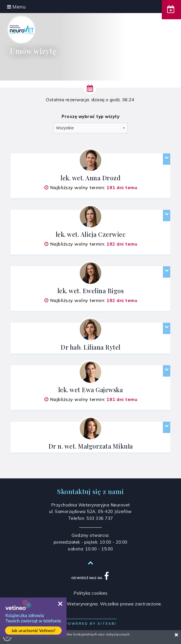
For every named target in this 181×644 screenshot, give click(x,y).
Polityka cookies (91, 593)
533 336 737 (100, 518)
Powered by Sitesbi (91, 623)
